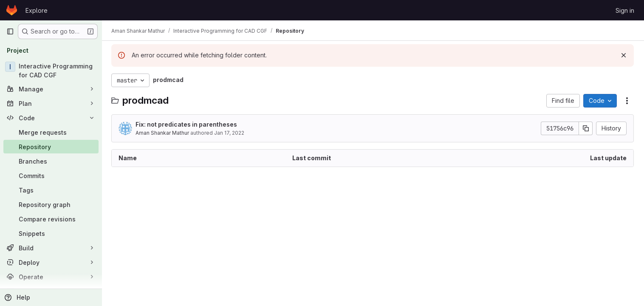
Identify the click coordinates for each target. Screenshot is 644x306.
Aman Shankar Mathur (163, 133)
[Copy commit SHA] (586, 128)
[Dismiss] (624, 55)
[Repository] (51, 147)
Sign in (625, 10)
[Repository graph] (51, 204)
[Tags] (51, 190)
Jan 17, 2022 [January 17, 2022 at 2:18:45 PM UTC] (230, 133)
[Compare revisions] (51, 219)
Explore (37, 10)
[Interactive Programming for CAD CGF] (51, 71)
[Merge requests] (51, 132)
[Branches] (51, 161)
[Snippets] (51, 233)
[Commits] (51, 176)
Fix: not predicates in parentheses (187, 124)
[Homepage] (12, 10)
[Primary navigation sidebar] (10, 31)
